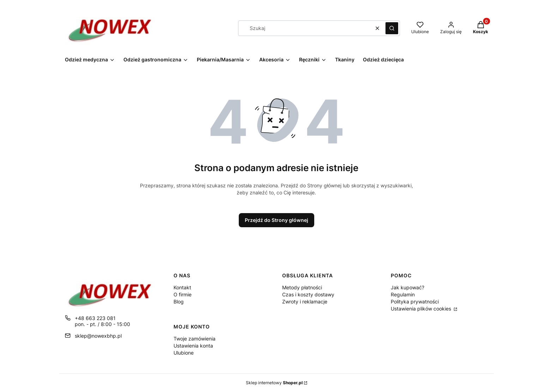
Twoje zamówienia (195, 339)
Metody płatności (302, 287)
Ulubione (184, 353)
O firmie (183, 294)
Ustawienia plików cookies (422, 309)
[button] (392, 28)
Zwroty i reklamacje (305, 301)
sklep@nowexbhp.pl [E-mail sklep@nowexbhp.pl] (98, 336)
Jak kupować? (408, 287)
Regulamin (403, 294)
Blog (179, 301)
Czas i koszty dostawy (308, 294)
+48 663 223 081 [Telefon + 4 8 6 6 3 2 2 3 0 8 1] (95, 318)
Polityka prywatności (415, 301)
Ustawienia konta (193, 346)
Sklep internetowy (274, 383)
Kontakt (182, 287)
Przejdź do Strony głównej (276, 220)
